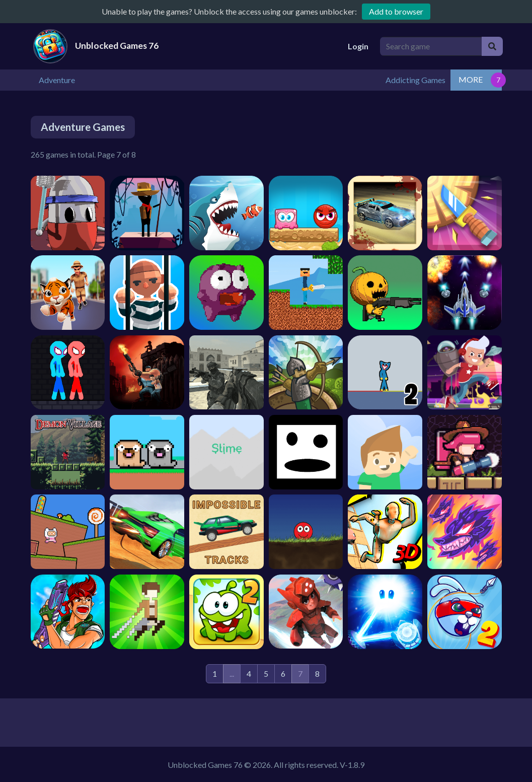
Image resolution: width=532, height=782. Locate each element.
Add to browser (396, 11)
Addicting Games (467, 79)
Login (358, 46)
